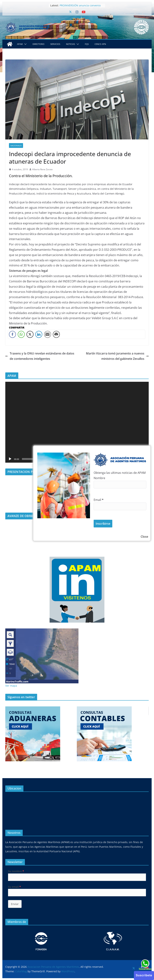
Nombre (99, 478)
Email (99, 500)
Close (144, 537)
